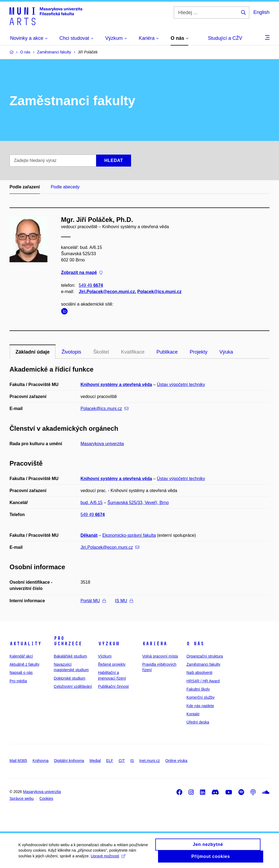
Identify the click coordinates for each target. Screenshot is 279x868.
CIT (122, 761)
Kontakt (193, 714)
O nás (195, 644)
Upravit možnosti (109, 859)
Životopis (71, 352)
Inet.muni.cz (149, 761)
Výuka (226, 352)
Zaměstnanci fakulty (203, 664)
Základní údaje (33, 352)
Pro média (18, 681)
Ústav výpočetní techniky (181, 385)
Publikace (167, 352)
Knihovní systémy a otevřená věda (116, 385)
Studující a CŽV (225, 38)
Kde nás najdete (200, 706)
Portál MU (93, 601)
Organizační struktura (205, 656)
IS (132, 761)
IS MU (124, 601)
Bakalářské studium (70, 656)
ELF (110, 761)
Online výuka (176, 761)
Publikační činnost (113, 686)
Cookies (46, 798)
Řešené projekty (112, 664)
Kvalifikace (133, 352)
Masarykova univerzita (102, 444)
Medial (95, 761)
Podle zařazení (25, 187)
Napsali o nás (21, 673)
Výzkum (109, 644)
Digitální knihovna (69, 761)
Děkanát (89, 535)
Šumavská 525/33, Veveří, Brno (138, 503)
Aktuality (25, 644)
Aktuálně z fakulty (25, 664)
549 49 (91, 285)
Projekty (198, 352)
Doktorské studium (69, 678)
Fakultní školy (198, 689)
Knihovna (41, 761)
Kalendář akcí (21, 656)
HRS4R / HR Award (203, 681)
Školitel (101, 352)
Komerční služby (200, 697)
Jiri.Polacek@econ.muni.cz (107, 292)
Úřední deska (198, 722)
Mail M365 (18, 761)
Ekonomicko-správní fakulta (129, 535)
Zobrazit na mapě (82, 273)
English (261, 12)
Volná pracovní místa (160, 656)
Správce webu (22, 798)
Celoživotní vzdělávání (73, 686)
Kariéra (155, 644)
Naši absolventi (199, 673)
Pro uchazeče (68, 641)
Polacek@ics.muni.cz (159, 292)
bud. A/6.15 (92, 503)
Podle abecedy (65, 187)
